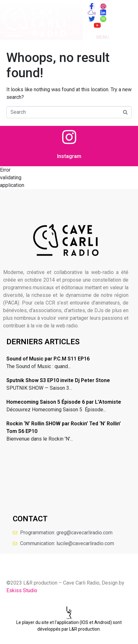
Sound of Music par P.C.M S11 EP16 (48, 359)
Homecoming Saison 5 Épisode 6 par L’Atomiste (64, 402)
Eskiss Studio (22, 590)
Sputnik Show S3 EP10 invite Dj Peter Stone (58, 380)
